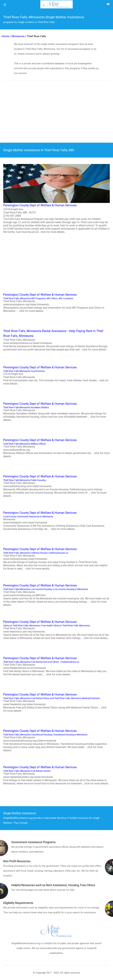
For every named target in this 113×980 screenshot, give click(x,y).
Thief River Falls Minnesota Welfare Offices (56, 448)
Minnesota (18, 36)
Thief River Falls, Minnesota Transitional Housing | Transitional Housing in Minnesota (56, 740)
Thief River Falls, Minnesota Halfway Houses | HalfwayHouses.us (56, 558)
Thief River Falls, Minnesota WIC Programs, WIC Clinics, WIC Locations (56, 302)
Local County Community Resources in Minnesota (56, 521)
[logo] (56, 4)
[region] (56, 111)
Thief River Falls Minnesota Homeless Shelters (56, 411)
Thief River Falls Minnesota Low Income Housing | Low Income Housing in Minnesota (56, 595)
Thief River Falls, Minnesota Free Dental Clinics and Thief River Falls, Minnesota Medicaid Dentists (56, 702)
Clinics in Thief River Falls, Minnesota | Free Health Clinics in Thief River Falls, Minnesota (56, 630)
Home (5, 36)
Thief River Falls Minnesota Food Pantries (56, 375)
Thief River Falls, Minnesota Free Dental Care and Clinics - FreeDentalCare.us (56, 666)
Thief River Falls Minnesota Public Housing (56, 486)
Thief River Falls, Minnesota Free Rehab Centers (56, 775)
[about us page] (108, 5)
